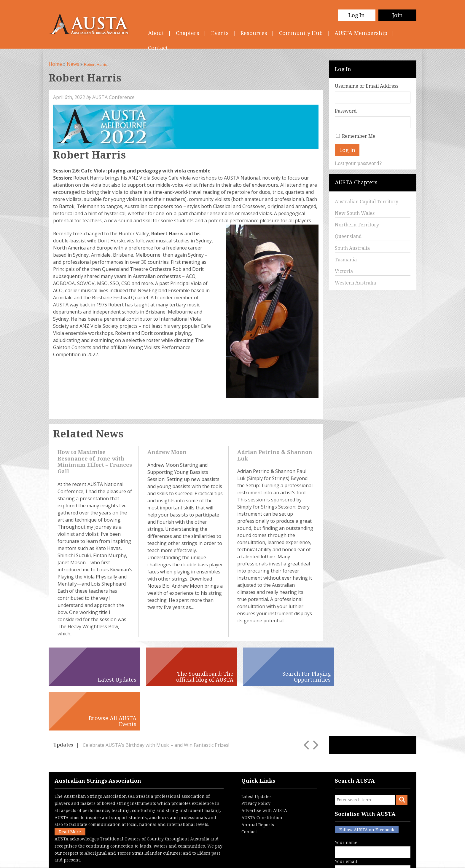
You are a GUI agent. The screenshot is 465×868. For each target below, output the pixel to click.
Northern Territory (357, 225)
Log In (357, 15)
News (73, 64)
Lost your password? (358, 163)
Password (346, 111)
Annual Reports (258, 780)
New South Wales (355, 213)
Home (55, 64)
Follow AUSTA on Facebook (367, 785)
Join (398, 15)
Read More (70, 787)
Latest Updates (257, 752)
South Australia (352, 248)
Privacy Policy (256, 759)
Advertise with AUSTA (264, 766)
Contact (249, 787)
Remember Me (359, 136)
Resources (254, 33)
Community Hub (301, 33)
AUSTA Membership (361, 33)
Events (220, 33)
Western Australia (355, 283)
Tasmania (346, 260)
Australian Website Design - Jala (380, 859)
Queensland (348, 236)
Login (263, 859)
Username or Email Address (367, 86)
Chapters (188, 33)
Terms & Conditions (206, 859)
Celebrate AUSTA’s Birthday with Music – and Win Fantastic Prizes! (156, 701)
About (156, 33)
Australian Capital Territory (367, 202)
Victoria (344, 271)
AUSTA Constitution (262, 773)
